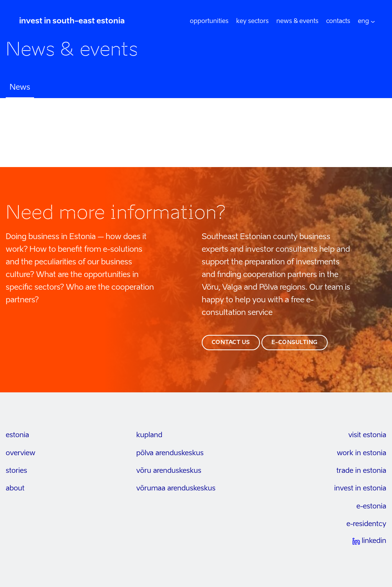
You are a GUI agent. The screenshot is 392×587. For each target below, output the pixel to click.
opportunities (209, 21)
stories (16, 471)
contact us (231, 343)
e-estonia (371, 507)
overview (20, 453)
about (15, 489)
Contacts (338, 21)
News (20, 88)
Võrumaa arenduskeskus (176, 489)
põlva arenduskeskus (170, 453)
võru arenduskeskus (169, 471)
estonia (17, 435)
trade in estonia (361, 471)
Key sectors (252, 21)
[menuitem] (363, 21)
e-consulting (295, 343)
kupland (149, 435)
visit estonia (367, 435)
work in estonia (362, 453)
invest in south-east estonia (72, 21)
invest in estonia (360, 489)
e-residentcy (366, 524)
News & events (297, 21)
